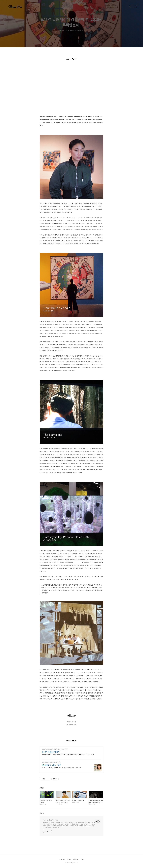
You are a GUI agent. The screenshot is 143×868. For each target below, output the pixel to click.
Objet (69, 859)
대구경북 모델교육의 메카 (50, 752)
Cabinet (76, 859)
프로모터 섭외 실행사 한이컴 (51, 765)
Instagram (62, 859)
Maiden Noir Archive (50, 820)
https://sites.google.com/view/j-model (53, 749)
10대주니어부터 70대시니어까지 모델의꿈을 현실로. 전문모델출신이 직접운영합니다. (68, 754)
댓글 (42, 813)
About (83, 859)
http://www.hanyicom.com (50, 762)
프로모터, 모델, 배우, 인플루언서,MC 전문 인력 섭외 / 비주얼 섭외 (61, 767)
